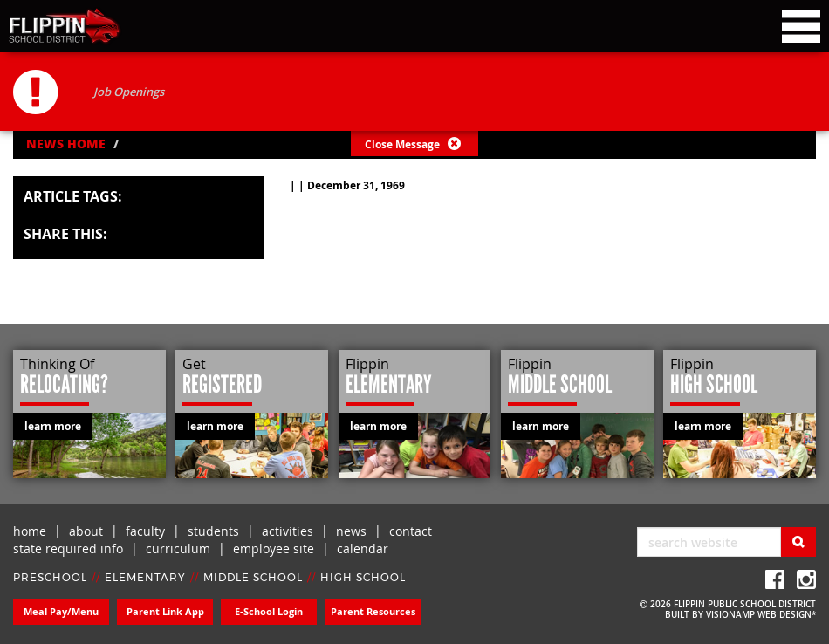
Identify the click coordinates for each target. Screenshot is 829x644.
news (351, 531)
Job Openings (129, 92)
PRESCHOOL (50, 578)
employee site (274, 548)
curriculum (178, 548)
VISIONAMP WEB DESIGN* (761, 615)
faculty (145, 531)
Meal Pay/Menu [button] (61, 611)
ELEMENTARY (145, 578)
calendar (363, 548)
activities (288, 531)
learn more (53, 426)
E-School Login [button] (269, 611)
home (30, 531)
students (213, 531)
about (86, 531)
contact (411, 531)
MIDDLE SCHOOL (253, 578)
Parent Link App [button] (165, 611)
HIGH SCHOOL (363, 578)
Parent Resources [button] (373, 611)
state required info (68, 548)
